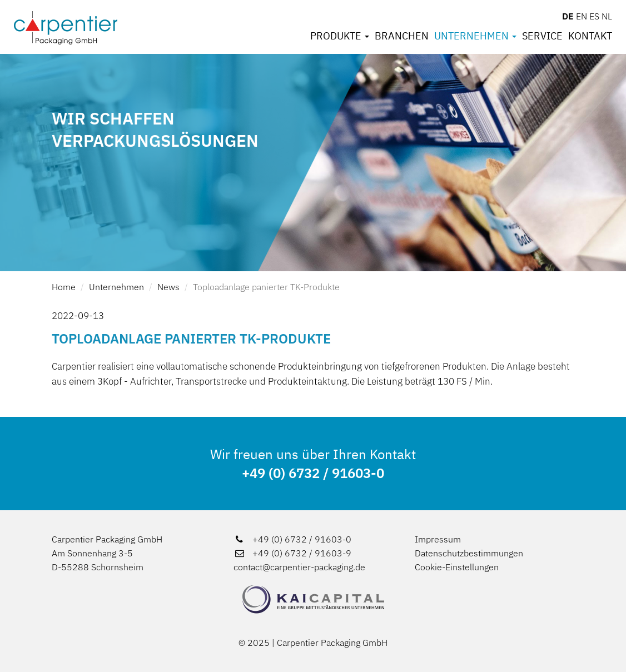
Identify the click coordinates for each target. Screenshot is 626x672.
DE (568, 16)
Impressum (438, 539)
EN (582, 16)
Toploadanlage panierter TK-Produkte (266, 287)
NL (607, 16)
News (168, 287)
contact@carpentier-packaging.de (299, 567)
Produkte (340, 36)
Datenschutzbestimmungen (469, 553)
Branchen (402, 36)
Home (64, 287)
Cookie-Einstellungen (457, 567)
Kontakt (590, 36)
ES (594, 16)
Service (542, 36)
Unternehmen (475, 36)
